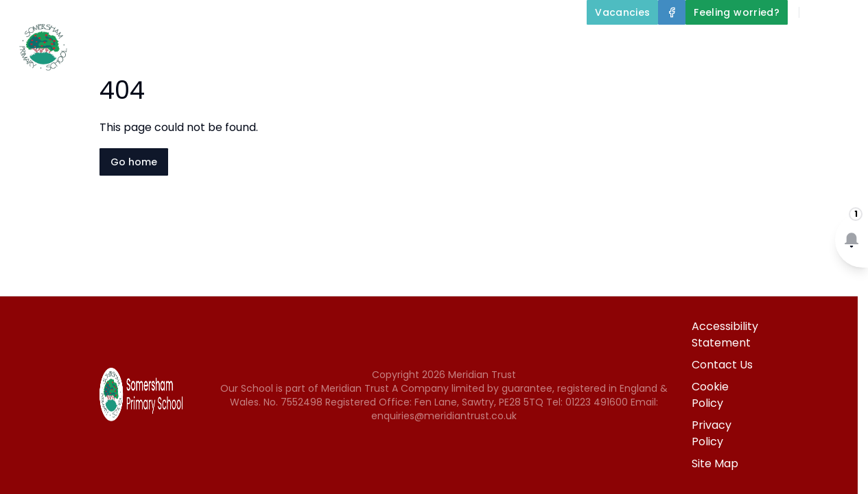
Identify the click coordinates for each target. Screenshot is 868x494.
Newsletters (739, 77)
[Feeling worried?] (737, 12)
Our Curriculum (655, 44)
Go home (134, 162)
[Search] (817, 12)
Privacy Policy (712, 433)
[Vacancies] (622, 12)
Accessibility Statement (725, 334)
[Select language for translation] (846, 12)
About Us (408, 44)
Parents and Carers (795, 44)
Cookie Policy (710, 395)
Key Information (524, 44)
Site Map (715, 463)
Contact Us (828, 77)
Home (330, 44)
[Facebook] (672, 12)
